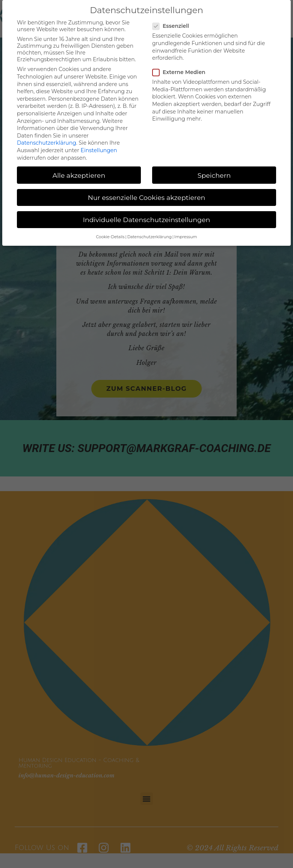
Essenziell (173, 26)
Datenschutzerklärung (47, 143)
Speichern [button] (214, 175)
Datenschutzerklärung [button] (150, 237)
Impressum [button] (186, 237)
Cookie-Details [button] (110, 237)
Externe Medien (181, 72)
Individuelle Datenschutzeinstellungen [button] (147, 220)
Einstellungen (99, 150)
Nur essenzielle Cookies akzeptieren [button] (147, 197)
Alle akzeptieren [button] (79, 175)
